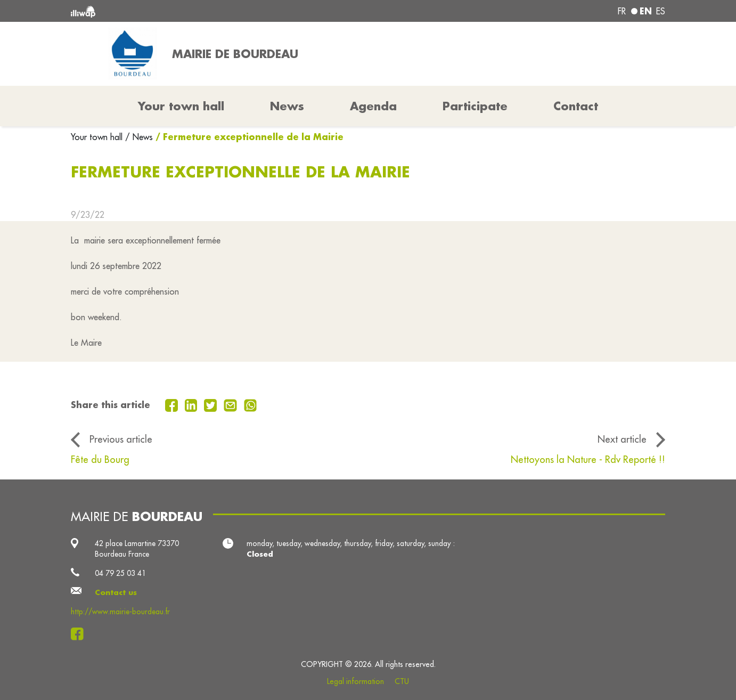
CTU (402, 681)
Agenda (373, 106)
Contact (576, 106)
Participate (475, 106)
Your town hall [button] (181, 106)
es (661, 11)
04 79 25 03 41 (120, 573)
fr (622, 11)
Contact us (116, 592)
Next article (622, 439)
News (287, 106)
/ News (139, 137)
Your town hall (98, 137)
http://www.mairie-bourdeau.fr (120, 612)
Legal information (355, 681)
